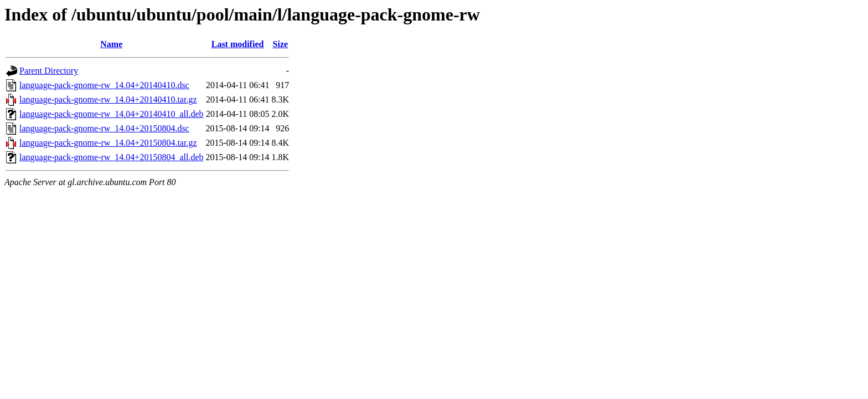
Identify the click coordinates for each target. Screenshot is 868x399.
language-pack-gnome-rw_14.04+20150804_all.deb (111, 157)
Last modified (238, 44)
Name (111, 44)
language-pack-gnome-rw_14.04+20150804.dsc (104, 128)
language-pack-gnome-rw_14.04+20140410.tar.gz (108, 99)
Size (281, 44)
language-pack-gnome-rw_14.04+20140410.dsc (104, 85)
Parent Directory (49, 71)
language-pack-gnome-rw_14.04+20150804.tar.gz (108, 143)
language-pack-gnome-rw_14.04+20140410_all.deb (111, 114)
